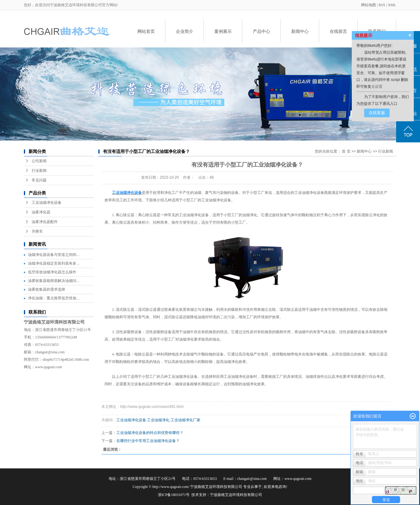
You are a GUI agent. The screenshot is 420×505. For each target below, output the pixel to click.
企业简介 (185, 31)
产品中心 (261, 31)
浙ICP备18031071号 (174, 495)
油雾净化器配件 (45, 222)
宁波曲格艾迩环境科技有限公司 (236, 495)
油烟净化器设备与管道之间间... (54, 255)
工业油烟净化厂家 (185, 420)
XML (392, 5)
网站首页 (146, 31)
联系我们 (377, 31)
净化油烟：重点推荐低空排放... (54, 298)
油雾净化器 (41, 212)
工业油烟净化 (158, 420)
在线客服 (377, 113)
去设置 (377, 87)
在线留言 (338, 31)
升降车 (37, 231)
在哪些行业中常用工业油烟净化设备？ (148, 441)
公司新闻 (39, 161)
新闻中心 (300, 31)
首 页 (346, 151)
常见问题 (39, 180)
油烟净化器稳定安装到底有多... (54, 263)
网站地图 (369, 5)
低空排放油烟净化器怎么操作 (52, 272)
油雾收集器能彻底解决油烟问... (54, 281)
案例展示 (223, 31)
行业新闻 (39, 171)
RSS (382, 5)
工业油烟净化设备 (47, 203)
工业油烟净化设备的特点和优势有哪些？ (150, 433)
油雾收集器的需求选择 (47, 289)
